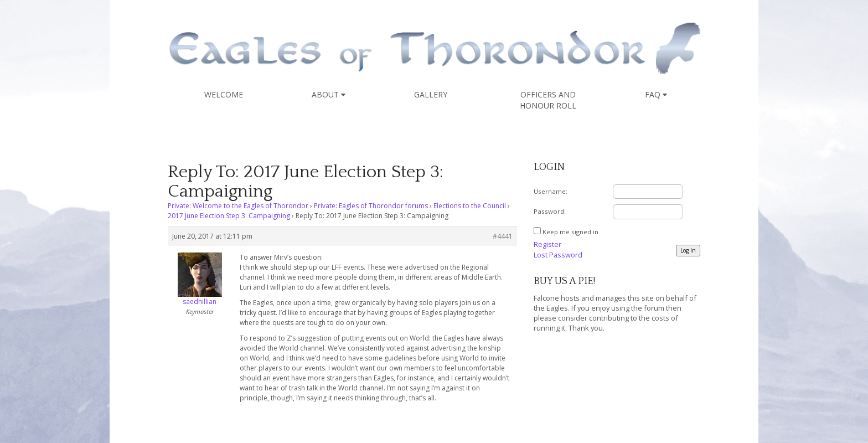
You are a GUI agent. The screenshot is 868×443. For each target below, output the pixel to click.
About (329, 94)
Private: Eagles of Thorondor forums (371, 206)
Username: (551, 191)
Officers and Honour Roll (548, 100)
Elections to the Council (470, 206)
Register (547, 244)
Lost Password (558, 255)
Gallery (431, 94)
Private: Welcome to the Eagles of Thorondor (238, 206)
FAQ (656, 94)
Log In (688, 250)
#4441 (503, 236)
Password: (550, 211)
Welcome (224, 94)
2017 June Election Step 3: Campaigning (229, 216)
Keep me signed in (570, 232)
